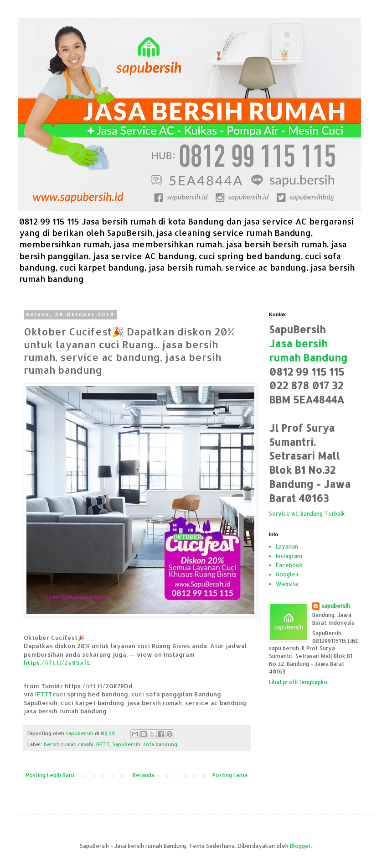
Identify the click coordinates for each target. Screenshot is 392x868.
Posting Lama (230, 775)
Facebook (289, 565)
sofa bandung (160, 744)
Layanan (287, 546)
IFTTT (44, 694)
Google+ (288, 574)
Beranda (144, 775)
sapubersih (336, 606)
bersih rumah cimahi (69, 744)
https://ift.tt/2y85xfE (57, 662)
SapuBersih (126, 744)
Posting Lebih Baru (50, 775)
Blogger (300, 846)
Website (287, 584)
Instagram (289, 556)
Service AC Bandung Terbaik (307, 514)
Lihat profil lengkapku (298, 682)
